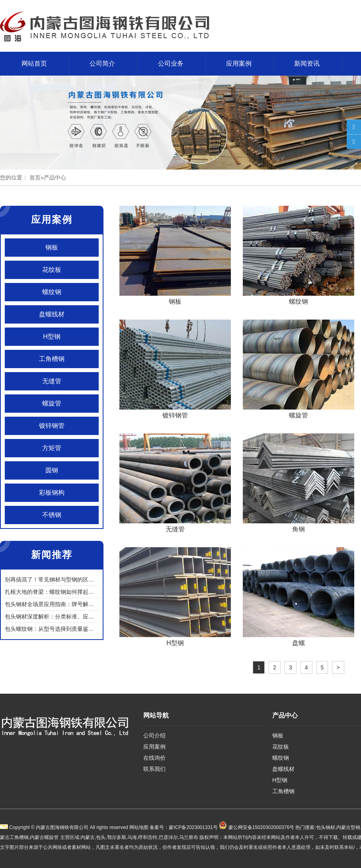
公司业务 (171, 63)
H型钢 (52, 336)
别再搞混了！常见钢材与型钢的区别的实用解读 (63, 579)
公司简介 (102, 63)
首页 (35, 178)
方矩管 (52, 448)
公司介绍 (154, 735)
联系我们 (154, 769)
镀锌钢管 (52, 426)
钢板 (52, 247)
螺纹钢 (52, 292)
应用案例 (239, 63)
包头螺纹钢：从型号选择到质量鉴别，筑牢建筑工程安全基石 (80, 629)
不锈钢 (52, 515)
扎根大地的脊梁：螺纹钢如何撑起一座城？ (58, 592)
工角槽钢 (52, 359)
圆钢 (52, 470)
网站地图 (139, 827)
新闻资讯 (307, 63)
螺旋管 (52, 403)
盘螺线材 (52, 314)
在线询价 (154, 758)
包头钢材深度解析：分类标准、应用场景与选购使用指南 (74, 616)
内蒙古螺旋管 (44, 837)
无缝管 (52, 381)
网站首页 (34, 63)
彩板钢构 (52, 493)
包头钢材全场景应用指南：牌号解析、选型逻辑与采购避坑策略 (83, 604)
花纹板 (52, 270)
